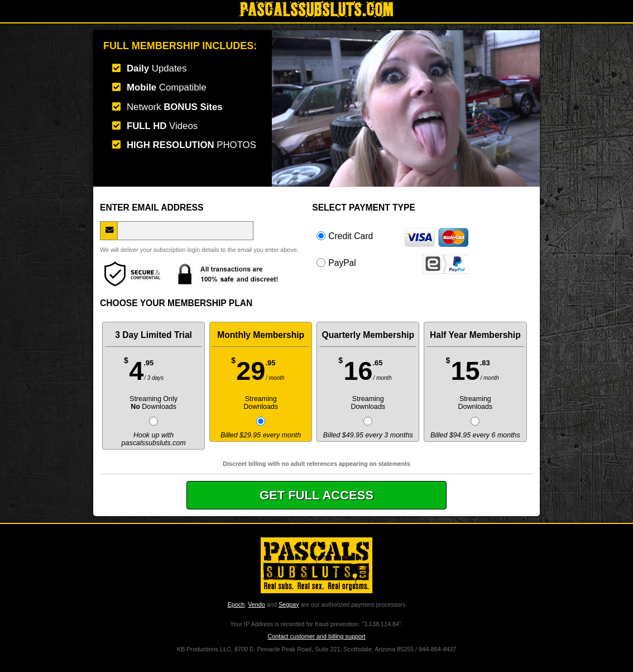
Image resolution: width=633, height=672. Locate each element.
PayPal (392, 263)
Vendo (256, 604)
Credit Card (392, 236)
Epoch (236, 604)
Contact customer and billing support (316, 636)
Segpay (289, 604)
